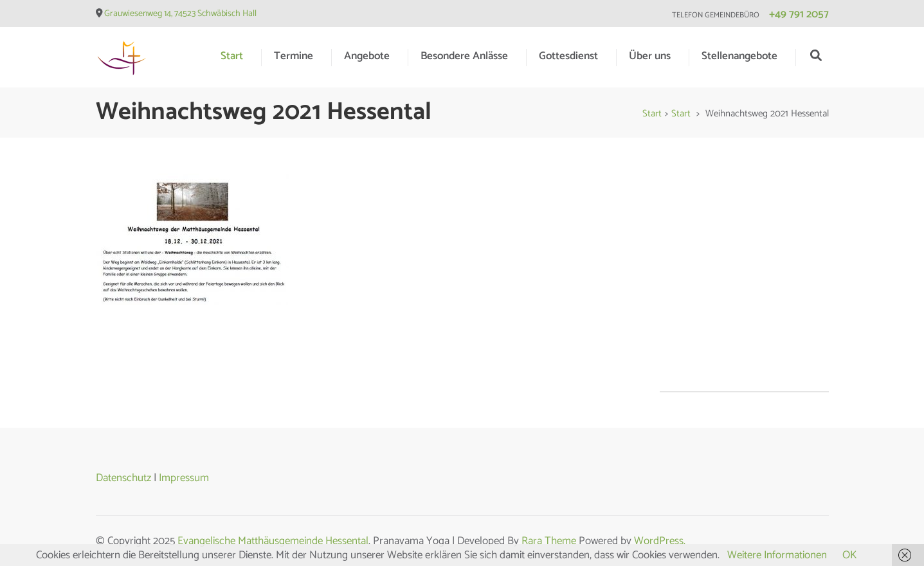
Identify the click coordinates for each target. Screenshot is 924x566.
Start (232, 56)
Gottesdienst (568, 56)
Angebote (367, 56)
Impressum (184, 478)
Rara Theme (549, 541)
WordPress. (660, 541)
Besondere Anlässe (464, 56)
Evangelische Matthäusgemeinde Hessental (273, 541)
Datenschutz (123, 478)
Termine (294, 56)
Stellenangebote (739, 56)
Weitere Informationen (777, 555)
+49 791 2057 (799, 14)
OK (849, 555)
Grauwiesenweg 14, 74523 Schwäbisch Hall (180, 14)
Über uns (650, 56)
